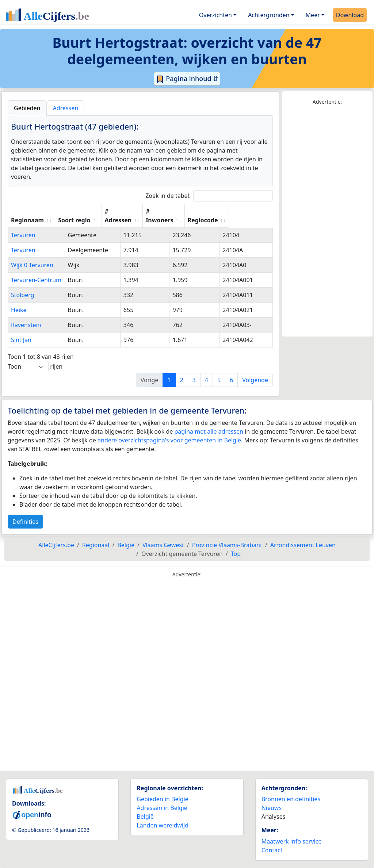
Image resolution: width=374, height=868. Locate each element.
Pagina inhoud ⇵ (187, 79)
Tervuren (23, 235)
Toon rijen (35, 367)
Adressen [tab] (65, 108)
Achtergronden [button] (269, 15)
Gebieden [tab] (27, 108)
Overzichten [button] (215, 15)
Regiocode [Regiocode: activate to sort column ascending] (246, 220)
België (145, 817)
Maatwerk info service (292, 841)
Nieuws (272, 808)
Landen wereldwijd (163, 825)
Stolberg (23, 295)
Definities (25, 522)
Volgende (255, 380)
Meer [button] (313, 15)
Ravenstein (26, 325)
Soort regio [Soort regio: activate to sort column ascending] (109, 220)
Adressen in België (162, 808)
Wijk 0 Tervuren (32, 265)
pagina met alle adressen (209, 431)
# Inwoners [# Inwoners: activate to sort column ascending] (199, 216)
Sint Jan (21, 340)
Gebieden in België (162, 799)
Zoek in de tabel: (209, 196)
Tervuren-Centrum (36, 280)
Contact (272, 850)
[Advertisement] (327, 221)
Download (350, 15)
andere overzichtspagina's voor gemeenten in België (169, 440)
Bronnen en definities (291, 799)
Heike (19, 310)
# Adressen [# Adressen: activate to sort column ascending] (153, 216)
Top (236, 554)
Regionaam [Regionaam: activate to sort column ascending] (27, 220)
